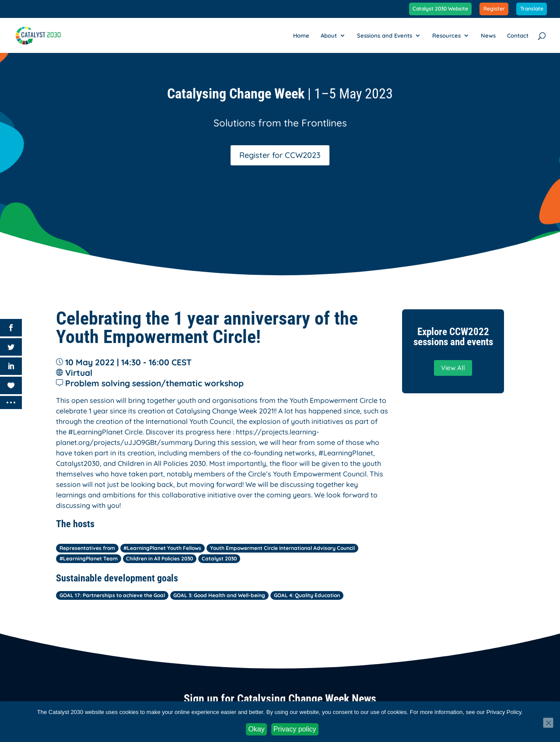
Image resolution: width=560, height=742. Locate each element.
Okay (256, 729)
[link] (43, 35)
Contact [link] (518, 36)
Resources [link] (446, 36)
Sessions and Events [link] (385, 36)
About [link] (329, 36)
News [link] (488, 36)
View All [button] (453, 368)
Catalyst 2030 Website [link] (440, 9)
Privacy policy (295, 729)
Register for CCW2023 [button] (280, 155)
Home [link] (301, 36)
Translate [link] (532, 9)
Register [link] (494, 9)
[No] (548, 723)
